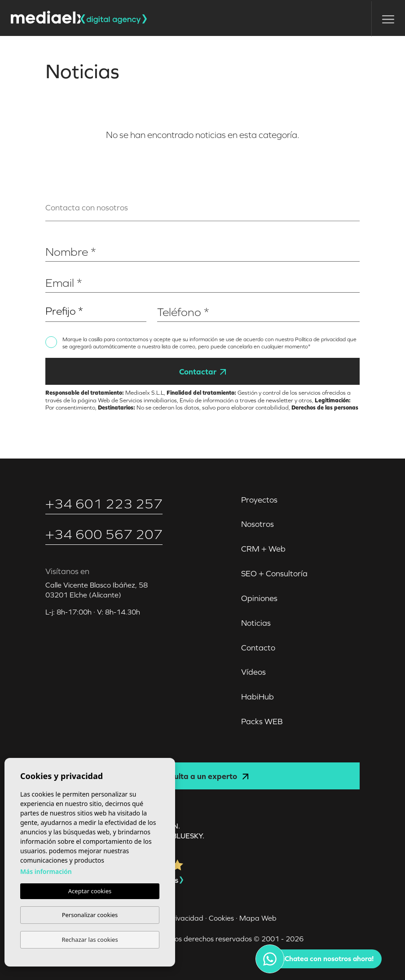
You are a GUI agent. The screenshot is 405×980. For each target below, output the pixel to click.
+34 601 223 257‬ (104, 504)
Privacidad (186, 918)
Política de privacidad (321, 339)
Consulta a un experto (202, 776)
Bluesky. (188, 836)
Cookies (221, 918)
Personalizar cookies (90, 915)
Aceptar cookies (90, 891)
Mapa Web (258, 918)
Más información (46, 871)
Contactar (202, 372)
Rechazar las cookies (90, 940)
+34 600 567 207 (104, 534)
